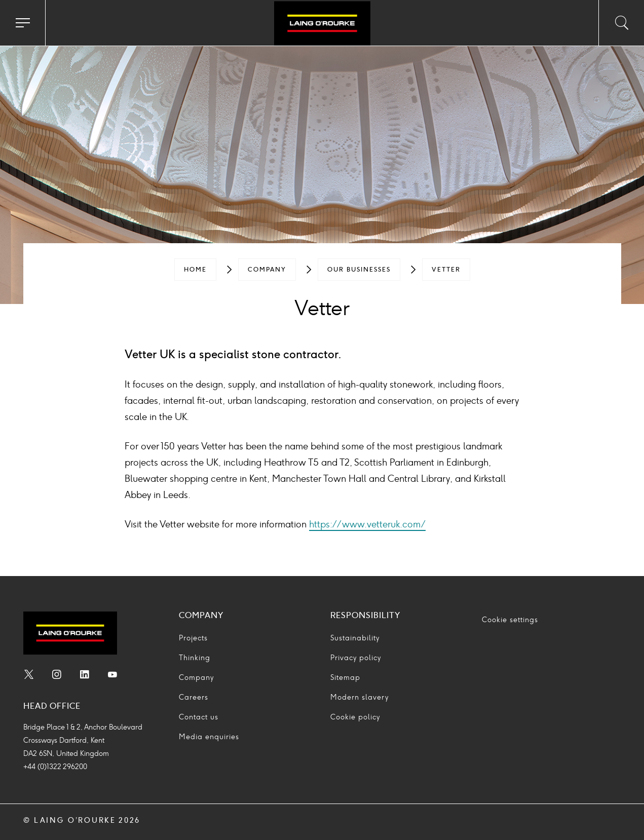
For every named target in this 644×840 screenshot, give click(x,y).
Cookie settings (510, 620)
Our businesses (359, 270)
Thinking (195, 658)
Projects (193, 638)
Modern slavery (359, 697)
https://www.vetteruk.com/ (367, 524)
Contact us (199, 717)
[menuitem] (195, 270)
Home (195, 270)
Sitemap (345, 678)
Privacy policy (356, 658)
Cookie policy (355, 717)
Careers (194, 697)
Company (267, 270)
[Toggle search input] (621, 23)
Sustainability (355, 638)
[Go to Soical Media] (29, 676)
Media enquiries (209, 737)
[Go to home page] (322, 24)
